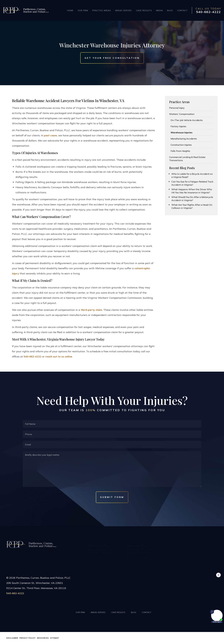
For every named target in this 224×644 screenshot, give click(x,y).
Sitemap (54, 638)
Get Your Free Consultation (112, 58)
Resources (43, 638)
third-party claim (91, 310)
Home (70, 10)
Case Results (144, 10)
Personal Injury (177, 108)
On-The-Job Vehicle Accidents (187, 120)
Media (159, 10)
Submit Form (112, 497)
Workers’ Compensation (182, 114)
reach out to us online (59, 357)
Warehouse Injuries (181, 132)
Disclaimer (12, 638)
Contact (182, 10)
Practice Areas (102, 10)
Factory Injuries (178, 126)
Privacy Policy (27, 638)
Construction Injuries (181, 145)
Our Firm (83, 10)
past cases (51, 135)
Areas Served (123, 10)
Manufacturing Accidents (184, 139)
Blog (170, 10)
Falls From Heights (180, 151)
